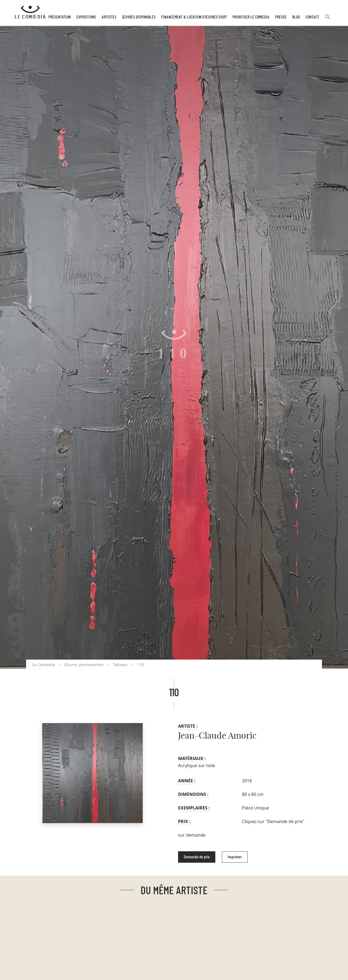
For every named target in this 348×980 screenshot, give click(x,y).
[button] (328, 19)
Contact (312, 17)
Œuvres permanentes (84, 665)
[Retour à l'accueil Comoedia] (30, 12)
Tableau (120, 665)
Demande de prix (197, 857)
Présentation (60, 17)
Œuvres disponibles (139, 17)
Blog (296, 17)
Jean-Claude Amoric (217, 736)
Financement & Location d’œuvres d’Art (194, 17)
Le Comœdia (44, 665)
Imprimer (235, 857)
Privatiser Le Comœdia (251, 17)
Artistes (109, 17)
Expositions (86, 17)
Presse (281, 17)
